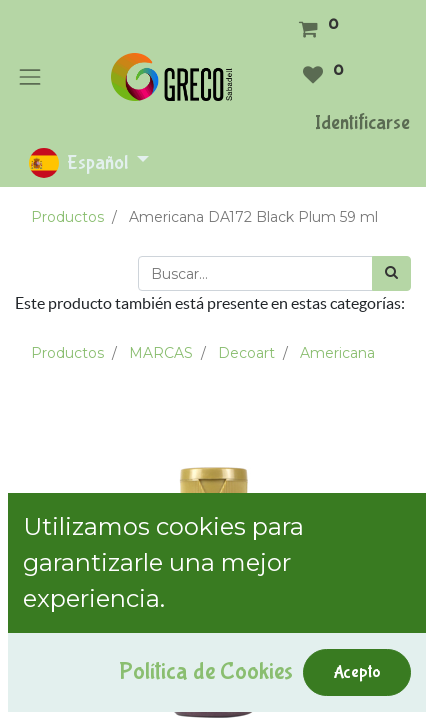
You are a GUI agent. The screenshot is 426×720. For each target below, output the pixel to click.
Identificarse (362, 122)
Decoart (246, 353)
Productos (67, 217)
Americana (337, 353)
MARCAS (161, 353)
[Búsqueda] (391, 273)
